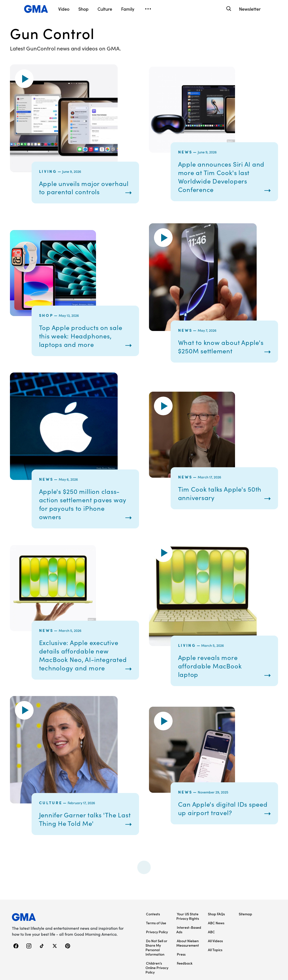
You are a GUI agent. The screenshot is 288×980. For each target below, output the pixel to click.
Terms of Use (156, 923)
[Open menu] (148, 9)
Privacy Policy (157, 932)
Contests (153, 914)
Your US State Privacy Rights (188, 916)
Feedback (185, 963)
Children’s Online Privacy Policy (157, 968)
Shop (46, 315)
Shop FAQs (216, 914)
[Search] (228, 9)
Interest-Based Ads (189, 930)
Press (181, 954)
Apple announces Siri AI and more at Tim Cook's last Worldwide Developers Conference (222, 177)
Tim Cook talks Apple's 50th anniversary (221, 493)
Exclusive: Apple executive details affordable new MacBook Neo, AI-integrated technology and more (84, 655)
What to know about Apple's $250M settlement (222, 347)
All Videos (215, 941)
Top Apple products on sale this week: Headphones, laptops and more (81, 336)
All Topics (215, 950)
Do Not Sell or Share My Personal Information (156, 947)
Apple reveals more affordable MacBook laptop (211, 666)
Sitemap (245, 914)
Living (48, 171)
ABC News (216, 923)
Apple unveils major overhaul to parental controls (85, 188)
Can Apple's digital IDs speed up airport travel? (224, 808)
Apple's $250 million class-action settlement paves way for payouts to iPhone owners (84, 504)
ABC (211, 932)
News (185, 152)
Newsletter (250, 9)
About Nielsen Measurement (188, 943)
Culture (51, 802)
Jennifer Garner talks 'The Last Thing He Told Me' (79, 819)
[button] (24, 79)
